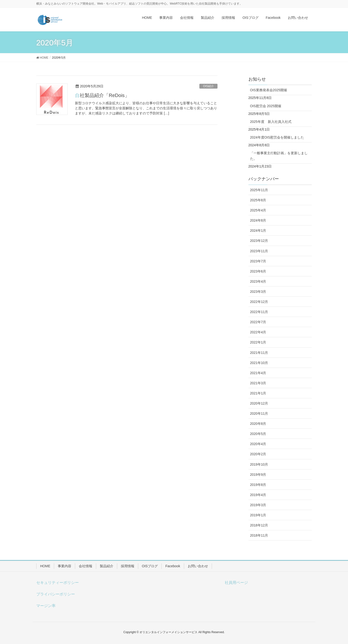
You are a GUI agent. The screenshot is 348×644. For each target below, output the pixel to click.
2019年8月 (258, 485)
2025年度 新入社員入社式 (271, 122)
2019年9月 (258, 475)
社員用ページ (236, 583)
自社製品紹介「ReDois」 (102, 95)
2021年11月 (259, 353)
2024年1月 (258, 231)
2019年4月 (258, 495)
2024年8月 (258, 220)
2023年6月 (258, 271)
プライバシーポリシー (56, 594)
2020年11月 (259, 413)
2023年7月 (258, 261)
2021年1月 (258, 393)
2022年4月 (258, 332)
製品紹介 (107, 566)
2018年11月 (259, 535)
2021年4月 (258, 373)
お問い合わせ (198, 566)
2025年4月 (258, 210)
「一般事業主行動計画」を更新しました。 (279, 156)
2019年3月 (258, 505)
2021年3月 (258, 383)
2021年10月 (259, 363)
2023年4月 (258, 281)
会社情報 (86, 566)
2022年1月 (258, 342)
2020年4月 (258, 444)
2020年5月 (258, 434)
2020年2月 (258, 454)
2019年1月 (258, 515)
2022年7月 (258, 322)
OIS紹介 (208, 86)
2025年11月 (259, 190)
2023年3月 (258, 292)
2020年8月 (258, 424)
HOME (45, 566)
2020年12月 (259, 403)
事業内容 (65, 566)
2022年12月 (259, 302)
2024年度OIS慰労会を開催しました (277, 137)
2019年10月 (259, 464)
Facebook (173, 566)
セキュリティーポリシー (58, 583)
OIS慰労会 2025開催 (266, 106)
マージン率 (46, 606)
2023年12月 (259, 241)
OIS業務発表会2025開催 (269, 90)
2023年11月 (259, 251)
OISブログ (150, 566)
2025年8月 (258, 200)
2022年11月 (259, 312)
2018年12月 (259, 525)
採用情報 (128, 566)
